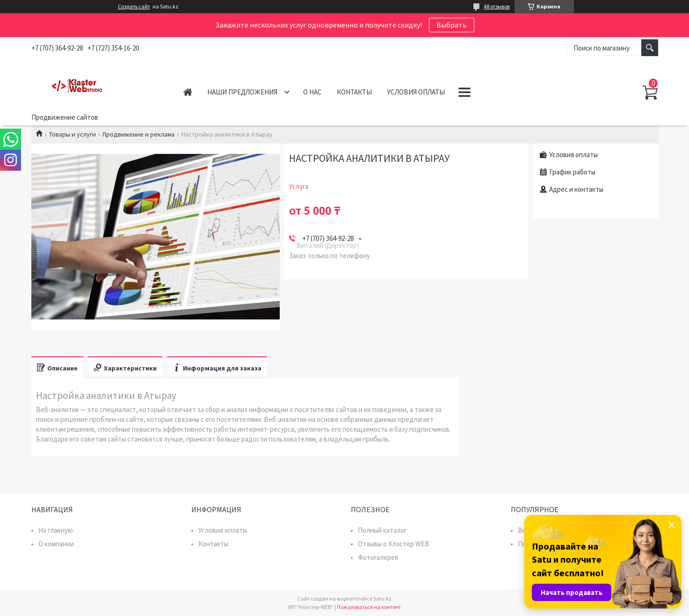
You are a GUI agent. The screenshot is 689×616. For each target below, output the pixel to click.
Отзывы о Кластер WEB (394, 544)
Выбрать (452, 25)
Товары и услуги (73, 134)
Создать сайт (134, 7)
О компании (56, 544)
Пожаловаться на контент (369, 607)
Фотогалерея (378, 557)
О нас (312, 92)
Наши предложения (242, 92)
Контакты (354, 92)
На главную (56, 530)
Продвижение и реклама (138, 134)
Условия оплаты (416, 92)
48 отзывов (497, 6)
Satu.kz (382, 598)
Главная (188, 92)
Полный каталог (382, 530)
